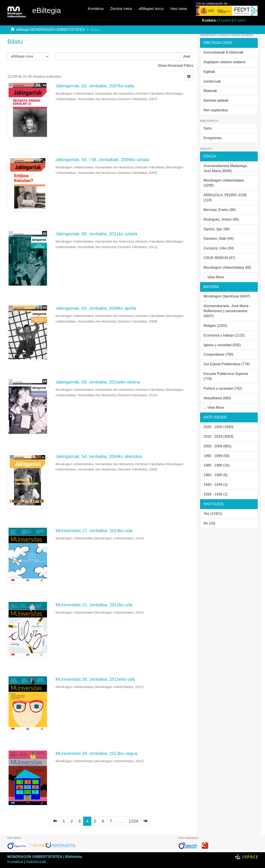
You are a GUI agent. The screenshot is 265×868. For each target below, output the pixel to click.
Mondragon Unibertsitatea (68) (227, 267)
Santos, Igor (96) (217, 229)
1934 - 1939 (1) (215, 494)
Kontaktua (96, 9)
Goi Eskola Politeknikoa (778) (227, 364)
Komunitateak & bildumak (223, 52)
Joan (187, 56)
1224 (134, 821)
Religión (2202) (215, 326)
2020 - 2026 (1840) (218, 427)
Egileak (209, 72)
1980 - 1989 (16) (216, 465)
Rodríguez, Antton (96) (221, 219)
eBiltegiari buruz (151, 9)
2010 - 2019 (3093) (218, 437)
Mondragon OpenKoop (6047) (227, 296)
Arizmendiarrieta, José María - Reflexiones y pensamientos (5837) (227, 311)
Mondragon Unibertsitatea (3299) (224, 183)
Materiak (210, 91)
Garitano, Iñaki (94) (219, 239)
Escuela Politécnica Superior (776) (226, 376)
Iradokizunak (36, 862)
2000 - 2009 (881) (217, 446)
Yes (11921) (213, 514)
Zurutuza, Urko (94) (219, 248)
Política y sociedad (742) (223, 388)
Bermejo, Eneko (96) (220, 210)
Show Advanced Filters (176, 66)
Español (225, 20)
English (240, 20)
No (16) (209, 523)
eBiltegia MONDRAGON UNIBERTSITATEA (50, 30)
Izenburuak (212, 81)
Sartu (208, 128)
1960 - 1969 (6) (215, 475)
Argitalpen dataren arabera (224, 62)
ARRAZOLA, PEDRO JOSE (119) (225, 198)
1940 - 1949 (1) (215, 485)
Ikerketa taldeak (216, 100)
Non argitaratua (216, 110)
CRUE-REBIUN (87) (219, 258)
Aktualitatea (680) (217, 398)
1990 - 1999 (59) (216, 456)
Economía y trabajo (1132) (224, 335)
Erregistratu (213, 138)
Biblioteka (74, 857)
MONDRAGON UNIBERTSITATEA (35, 857)
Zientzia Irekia (121, 9)
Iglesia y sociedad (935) (222, 345)
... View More (214, 277)
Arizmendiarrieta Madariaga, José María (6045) (226, 168)
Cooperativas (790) (218, 354)
